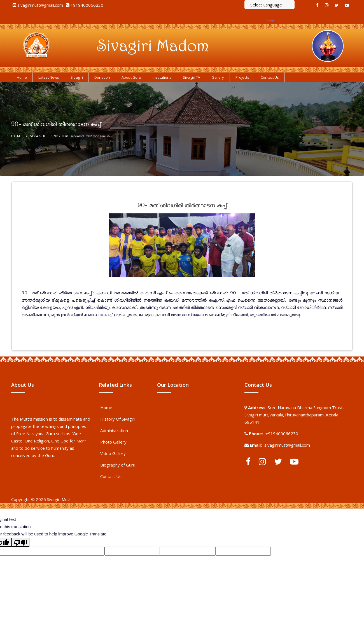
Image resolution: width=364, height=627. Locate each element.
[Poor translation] (20, 542)
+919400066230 (87, 5)
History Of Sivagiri (118, 419)
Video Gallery (113, 453)
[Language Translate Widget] (269, 5)
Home (17, 136)
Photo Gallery (113, 442)
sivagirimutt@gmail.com (40, 5)
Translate (280, 20)
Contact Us (111, 476)
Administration (114, 430)
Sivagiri (39, 136)
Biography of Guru (118, 465)
